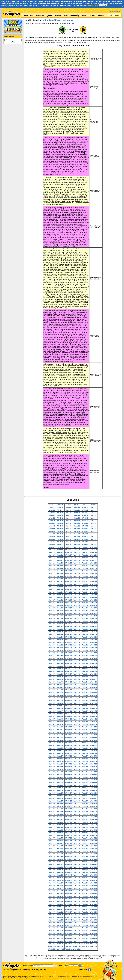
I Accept (103, 5)
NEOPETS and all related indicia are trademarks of (21, 974)
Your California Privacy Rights (20, 978)
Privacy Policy (93, 5)
